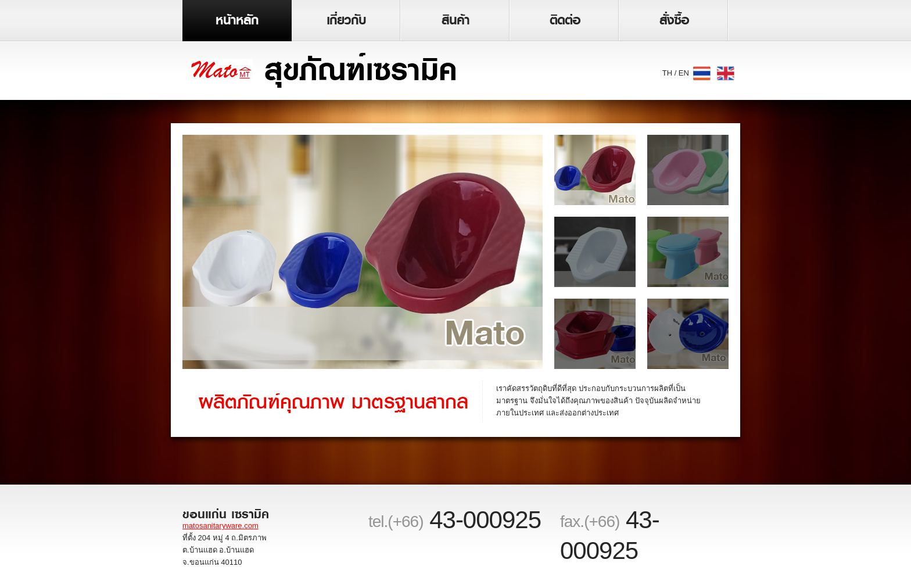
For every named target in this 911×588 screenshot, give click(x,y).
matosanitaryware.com (220, 526)
